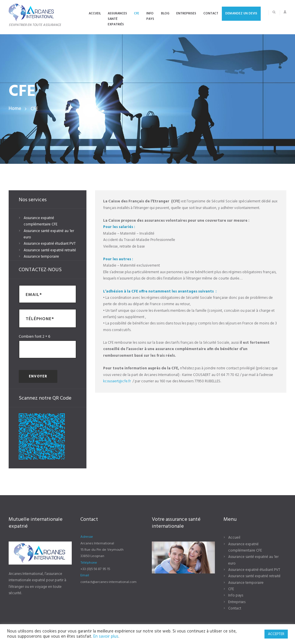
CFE (231, 589)
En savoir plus (106, 637)
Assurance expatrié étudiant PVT (50, 244)
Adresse (87, 537)
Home (15, 109)
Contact (235, 608)
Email (85, 575)
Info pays (236, 595)
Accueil (234, 538)
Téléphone (89, 563)
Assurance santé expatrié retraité (50, 250)
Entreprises (237, 602)
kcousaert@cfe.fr (117, 381)
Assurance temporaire (41, 257)
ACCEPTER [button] (276, 634)
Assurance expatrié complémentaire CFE (40, 221)
